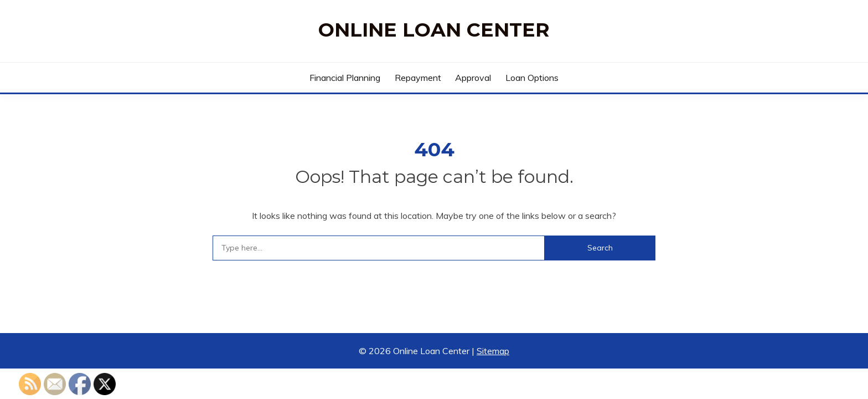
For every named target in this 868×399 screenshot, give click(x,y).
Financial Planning (345, 78)
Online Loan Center (434, 30)
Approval (473, 78)
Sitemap (493, 351)
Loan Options (532, 78)
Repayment (418, 78)
